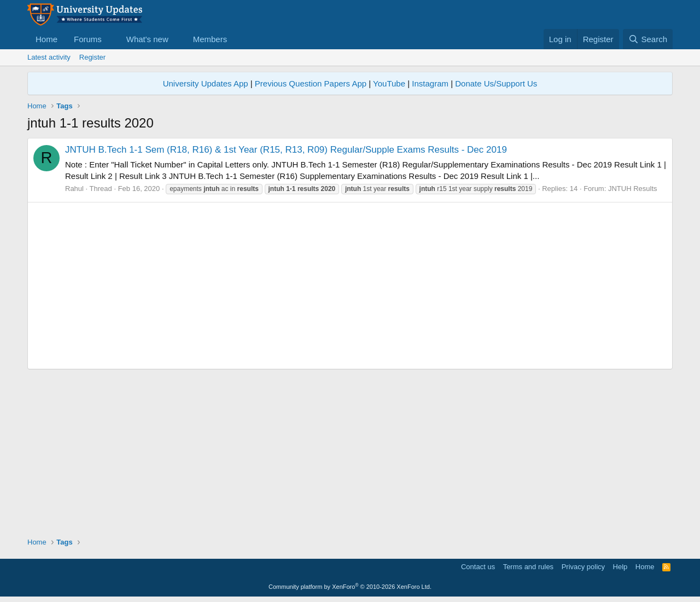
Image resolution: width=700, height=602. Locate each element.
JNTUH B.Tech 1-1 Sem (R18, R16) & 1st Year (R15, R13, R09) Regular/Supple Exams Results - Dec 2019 (286, 150)
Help (620, 567)
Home (46, 39)
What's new (147, 39)
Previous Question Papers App (311, 83)
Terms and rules (528, 567)
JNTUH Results (633, 189)
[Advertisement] (350, 286)
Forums (88, 39)
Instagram (430, 83)
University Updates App (206, 83)
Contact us (478, 567)
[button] (110, 39)
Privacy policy (583, 567)
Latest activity (49, 57)
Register (92, 57)
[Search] (648, 39)
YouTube (389, 83)
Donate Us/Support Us (496, 83)
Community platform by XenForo (350, 587)
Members (210, 39)
